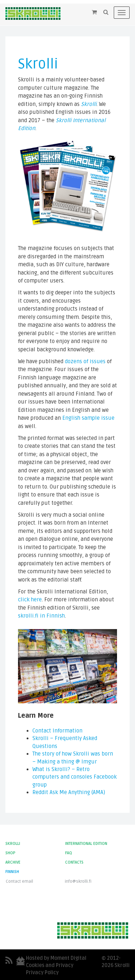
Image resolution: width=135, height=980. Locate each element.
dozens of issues (85, 361)
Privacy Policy (42, 973)
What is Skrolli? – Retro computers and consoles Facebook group (75, 777)
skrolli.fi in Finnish (41, 616)
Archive (13, 862)
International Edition (86, 844)
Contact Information (57, 731)
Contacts (74, 862)
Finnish (12, 872)
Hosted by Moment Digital (56, 958)
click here (30, 600)
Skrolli (89, 104)
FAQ (69, 853)
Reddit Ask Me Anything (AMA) (69, 792)
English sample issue (88, 418)
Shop (10, 853)
